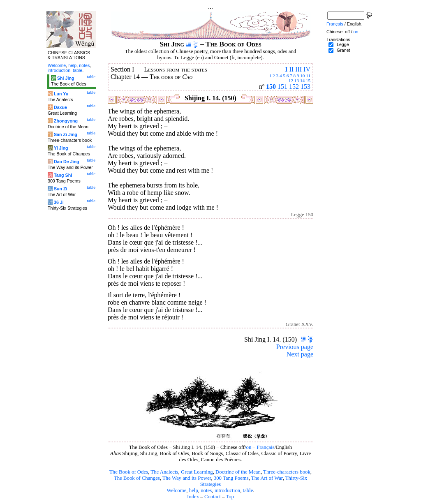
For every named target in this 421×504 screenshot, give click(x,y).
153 (305, 87)
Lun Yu (61, 94)
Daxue (60, 107)
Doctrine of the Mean (238, 472)
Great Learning (197, 472)
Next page (300, 354)
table (248, 490)
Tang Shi (63, 175)
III (298, 69)
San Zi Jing (66, 134)
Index (193, 497)
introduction (228, 490)
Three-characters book (287, 472)
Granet (344, 50)
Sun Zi (61, 189)
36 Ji (59, 202)
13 (297, 81)
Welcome (176, 490)
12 (291, 81)
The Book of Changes (137, 478)
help (194, 490)
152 (294, 87)
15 (308, 81)
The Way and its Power (187, 478)
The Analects (164, 472)
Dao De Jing (67, 162)
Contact (213, 497)
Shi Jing (66, 78)
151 (282, 87)
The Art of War (267, 478)
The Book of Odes (129, 472)
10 (302, 76)
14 (302, 81)
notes (206, 490)
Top (230, 497)
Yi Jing (61, 148)
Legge (343, 44)
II (291, 69)
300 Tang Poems (231, 478)
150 (271, 87)
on (249, 447)
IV (307, 69)
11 (308, 76)
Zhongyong (66, 121)
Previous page (295, 347)
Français (265, 447)
